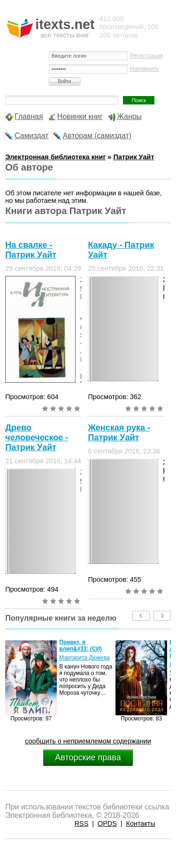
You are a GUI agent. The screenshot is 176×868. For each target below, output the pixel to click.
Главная (29, 116)
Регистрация (147, 56)
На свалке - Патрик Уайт (31, 250)
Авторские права (88, 757)
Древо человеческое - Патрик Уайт (37, 438)
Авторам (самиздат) (97, 136)
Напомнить (145, 69)
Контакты (141, 823)
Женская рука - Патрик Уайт (119, 433)
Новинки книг (80, 116)
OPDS (107, 823)
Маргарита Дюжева (84, 658)
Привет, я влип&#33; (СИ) (80, 645)
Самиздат (31, 136)
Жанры (129, 116)
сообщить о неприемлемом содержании (88, 741)
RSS (82, 823)
